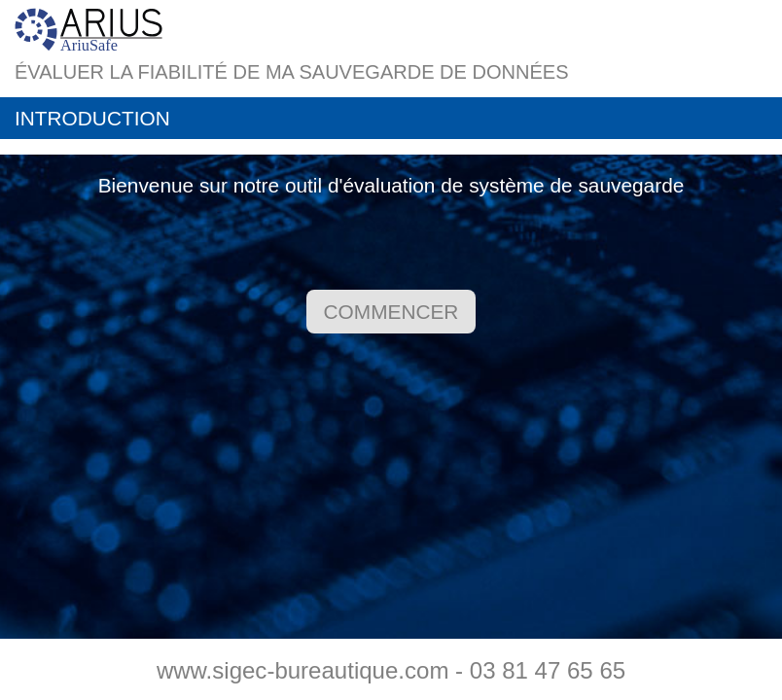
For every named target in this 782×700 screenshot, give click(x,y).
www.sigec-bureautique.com (303, 670)
